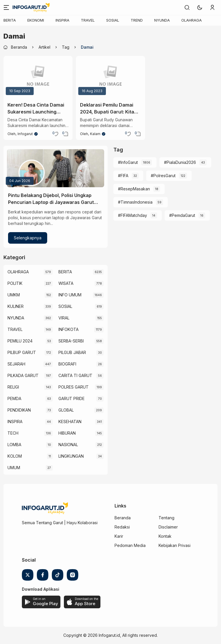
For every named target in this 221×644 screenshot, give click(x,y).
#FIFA (123, 176)
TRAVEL (88, 20)
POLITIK (15, 283)
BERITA (10, 20)
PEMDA (14, 398)
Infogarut (25, 134)
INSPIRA (62, 20)
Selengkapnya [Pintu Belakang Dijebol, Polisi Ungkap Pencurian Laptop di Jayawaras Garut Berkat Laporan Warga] (28, 238)
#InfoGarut (128, 162)
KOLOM (15, 456)
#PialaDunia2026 (180, 162)
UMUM (14, 468)
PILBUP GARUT (22, 352)
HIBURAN (67, 433)
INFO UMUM (70, 295)
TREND (137, 20)
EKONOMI (36, 20)
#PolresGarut (163, 176)
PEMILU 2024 (20, 341)
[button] (200, 7)
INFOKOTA (68, 329)
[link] (187, 7)
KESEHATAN (70, 422)
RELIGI (13, 387)
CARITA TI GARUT (75, 375)
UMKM (14, 295)
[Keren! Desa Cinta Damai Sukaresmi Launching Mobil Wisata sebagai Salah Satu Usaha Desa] (38, 77)
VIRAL (64, 318)
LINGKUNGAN (71, 456)
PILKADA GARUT (23, 375)
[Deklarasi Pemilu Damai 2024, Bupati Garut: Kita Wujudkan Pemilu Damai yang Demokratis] (110, 77)
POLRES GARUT (74, 387)
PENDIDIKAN (19, 410)
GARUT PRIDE (72, 398)
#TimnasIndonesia (135, 202)
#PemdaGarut (182, 215)
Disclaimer (168, 527)
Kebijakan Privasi (175, 545)
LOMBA (14, 445)
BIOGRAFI (67, 364)
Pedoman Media (130, 545)
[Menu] (6, 7)
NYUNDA (162, 20)
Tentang (166, 518)
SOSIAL (113, 20)
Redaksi (122, 527)
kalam (95, 134)
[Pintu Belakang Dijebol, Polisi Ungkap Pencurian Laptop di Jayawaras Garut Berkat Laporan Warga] (56, 168)
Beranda (123, 518)
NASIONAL (68, 445)
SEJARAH (16, 364)
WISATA (66, 283)
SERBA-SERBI (71, 341)
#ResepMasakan (134, 189)
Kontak (165, 536)
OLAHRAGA (192, 20)
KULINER (16, 306)
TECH (13, 433)
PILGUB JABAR (72, 352)
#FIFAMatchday (133, 215)
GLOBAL (66, 410)
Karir (119, 536)
